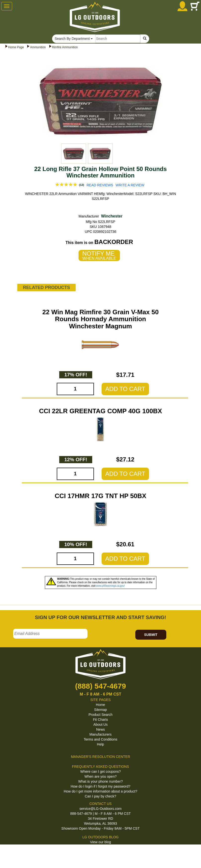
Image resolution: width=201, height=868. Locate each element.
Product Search (100, 715)
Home (100, 705)
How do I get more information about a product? (100, 791)
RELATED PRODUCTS (47, 288)
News (100, 729)
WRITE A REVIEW (130, 185)
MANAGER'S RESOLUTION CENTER (100, 757)
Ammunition (38, 47)
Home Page (16, 47)
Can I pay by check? (100, 796)
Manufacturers (100, 734)
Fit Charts (100, 720)
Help (100, 744)
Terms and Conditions (100, 739)
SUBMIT (151, 635)
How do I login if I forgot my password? (100, 786)
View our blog (100, 842)
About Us (101, 724)
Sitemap (100, 710)
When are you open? (101, 776)
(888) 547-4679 (100, 686)
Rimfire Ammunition (65, 47)
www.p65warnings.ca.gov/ (111, 586)
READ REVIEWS (100, 185)
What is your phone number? (101, 781)
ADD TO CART (125, 389)
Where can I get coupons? (100, 772)
